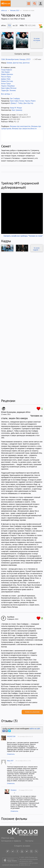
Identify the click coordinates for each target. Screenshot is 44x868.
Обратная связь (8, 838)
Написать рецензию (32, 712)
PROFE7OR (11, 736)
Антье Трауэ (6, 84)
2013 (28, 59)
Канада (22, 59)
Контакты (29, 841)
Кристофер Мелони (9, 88)
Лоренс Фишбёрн (8, 86)
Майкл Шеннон (7, 74)
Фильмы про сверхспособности (24, 129)
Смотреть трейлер (22, 54)
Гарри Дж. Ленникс (9, 91)
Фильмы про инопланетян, (20, 126)
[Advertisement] (22, 325)
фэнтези (26, 63)
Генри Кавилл (7, 70)
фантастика (18, 63)
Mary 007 (10, 761)
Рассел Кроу (6, 77)
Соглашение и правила (11, 841)
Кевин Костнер (7, 81)
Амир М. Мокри (16, 108)
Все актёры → (7, 94)
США (3, 59)
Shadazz (14, 790)
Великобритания (12, 59)
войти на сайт (35, 729)
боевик (9, 63)
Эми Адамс (6, 72)
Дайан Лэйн (6, 79)
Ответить (11, 754)
